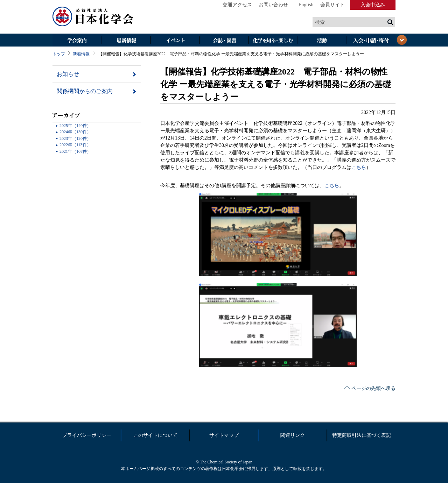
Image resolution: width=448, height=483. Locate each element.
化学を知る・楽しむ (273, 41)
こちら (359, 167)
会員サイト (332, 5)
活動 (322, 41)
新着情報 (81, 54)
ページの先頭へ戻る (373, 388)
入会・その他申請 (371, 41)
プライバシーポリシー (87, 435)
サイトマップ (224, 435)
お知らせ (68, 74)
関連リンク (293, 435)
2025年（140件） (75, 126)
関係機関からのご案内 (85, 91)
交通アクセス (237, 5)
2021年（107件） (75, 151)
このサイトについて (155, 435)
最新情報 (126, 41)
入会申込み (373, 5)
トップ (59, 54)
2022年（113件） (75, 145)
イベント (175, 41)
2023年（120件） (75, 138)
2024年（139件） (75, 132)
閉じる (402, 40)
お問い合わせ (273, 5)
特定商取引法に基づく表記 (362, 435)
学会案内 (77, 41)
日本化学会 (93, 17)
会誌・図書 (224, 41)
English (306, 5)
